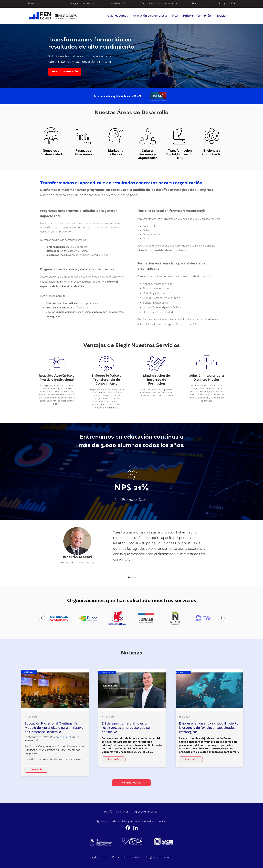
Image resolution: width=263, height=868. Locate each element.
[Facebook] (128, 828)
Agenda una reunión (147, 812)
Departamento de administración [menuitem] (159, 4)
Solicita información (65, 72)
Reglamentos (99, 857)
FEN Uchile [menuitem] (198, 4)
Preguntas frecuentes (159, 857)
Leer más (36, 770)
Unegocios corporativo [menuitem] (83, 4)
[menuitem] (55, 2)
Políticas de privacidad (126, 857)
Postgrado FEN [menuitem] (227, 4)
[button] (129, 577)
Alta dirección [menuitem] (118, 4)
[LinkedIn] (135, 828)
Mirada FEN (64, 737)
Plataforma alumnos (116, 812)
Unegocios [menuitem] (34, 4)
